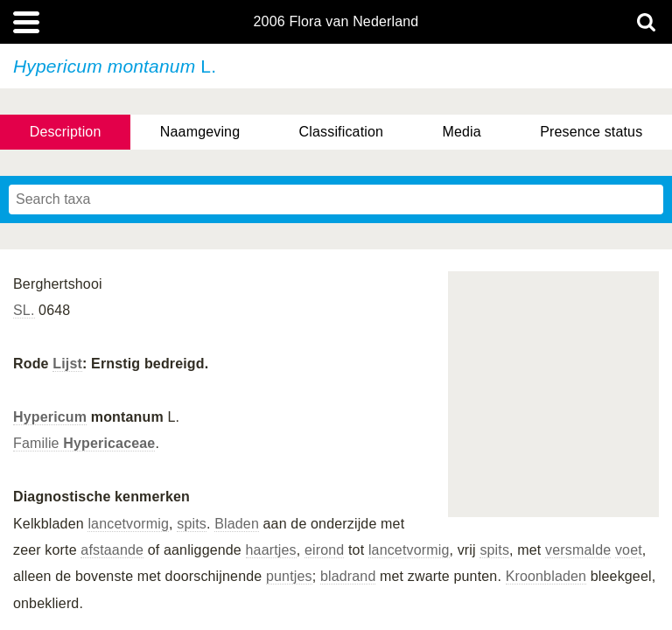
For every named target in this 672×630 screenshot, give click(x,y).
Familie (84, 443)
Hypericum (50, 417)
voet (629, 550)
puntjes (289, 576)
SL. (24, 310)
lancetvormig (128, 524)
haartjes (271, 550)
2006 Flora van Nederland (336, 22)
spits (192, 524)
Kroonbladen (546, 576)
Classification (342, 132)
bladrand (348, 576)
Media (461, 132)
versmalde (578, 550)
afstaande (112, 550)
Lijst (67, 364)
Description (66, 132)
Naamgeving (200, 132)
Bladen (237, 524)
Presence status (591, 132)
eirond (324, 550)
